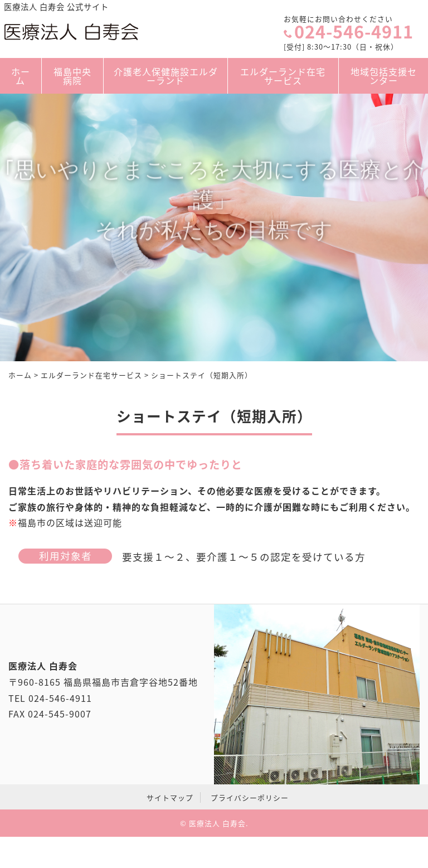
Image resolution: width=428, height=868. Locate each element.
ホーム (21, 76)
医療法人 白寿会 (217, 823)
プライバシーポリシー (250, 797)
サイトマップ (170, 797)
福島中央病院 (72, 76)
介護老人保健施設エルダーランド (166, 76)
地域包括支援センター (383, 76)
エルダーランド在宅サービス (283, 76)
